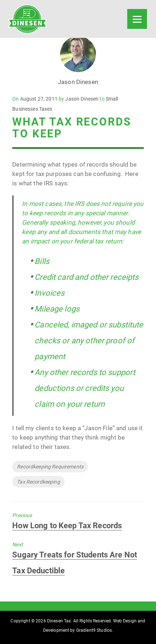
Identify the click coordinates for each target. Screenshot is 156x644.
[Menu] (137, 19)
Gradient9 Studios (94, 630)
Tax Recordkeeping (38, 482)
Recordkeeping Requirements (50, 467)
